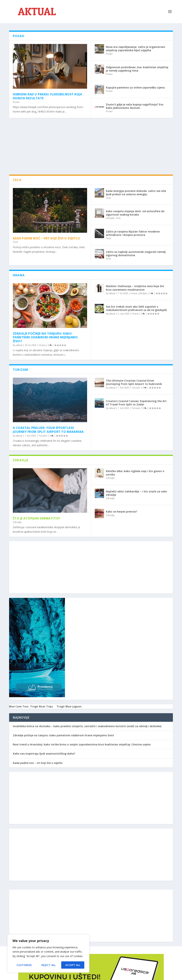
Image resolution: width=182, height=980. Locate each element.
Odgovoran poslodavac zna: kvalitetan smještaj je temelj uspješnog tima (137, 69)
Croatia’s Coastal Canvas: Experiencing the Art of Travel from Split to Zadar (136, 403)
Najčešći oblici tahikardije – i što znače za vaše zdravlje (136, 493)
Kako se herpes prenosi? (122, 512)
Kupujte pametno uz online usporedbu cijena (135, 87)
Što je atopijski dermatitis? (37, 518)
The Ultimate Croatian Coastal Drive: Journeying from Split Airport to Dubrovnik (134, 382)
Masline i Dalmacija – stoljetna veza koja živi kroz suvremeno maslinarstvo (135, 288)
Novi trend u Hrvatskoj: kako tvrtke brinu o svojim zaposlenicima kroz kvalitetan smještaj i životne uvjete (82, 744)
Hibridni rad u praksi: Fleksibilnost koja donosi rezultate (48, 96)
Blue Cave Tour (19, 706)
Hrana (42, 345)
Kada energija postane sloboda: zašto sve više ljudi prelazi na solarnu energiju (136, 193)
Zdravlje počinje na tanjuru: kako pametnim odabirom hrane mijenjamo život (45, 337)
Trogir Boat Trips (41, 706)
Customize (24, 965)
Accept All (73, 965)
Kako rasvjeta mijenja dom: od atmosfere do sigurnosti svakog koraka (135, 213)
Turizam (43, 436)
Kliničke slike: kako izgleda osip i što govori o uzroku (135, 473)
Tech (15, 242)
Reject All (49, 965)
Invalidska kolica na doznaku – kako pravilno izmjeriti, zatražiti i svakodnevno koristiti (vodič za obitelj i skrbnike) (87, 726)
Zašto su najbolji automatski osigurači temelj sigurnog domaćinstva (136, 253)
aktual (19, 345)
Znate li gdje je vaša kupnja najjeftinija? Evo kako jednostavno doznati (135, 106)
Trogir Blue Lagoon (69, 706)
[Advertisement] (95, 148)
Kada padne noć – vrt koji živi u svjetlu (47, 238)
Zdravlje (17, 522)
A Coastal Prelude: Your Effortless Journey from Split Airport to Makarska (48, 430)
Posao (16, 102)
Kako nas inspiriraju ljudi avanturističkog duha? (44, 754)
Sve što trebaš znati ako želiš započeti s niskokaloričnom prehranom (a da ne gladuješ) (136, 308)
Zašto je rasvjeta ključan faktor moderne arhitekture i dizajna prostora (133, 233)
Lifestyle (110, 218)
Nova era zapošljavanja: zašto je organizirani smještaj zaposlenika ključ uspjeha (135, 49)
